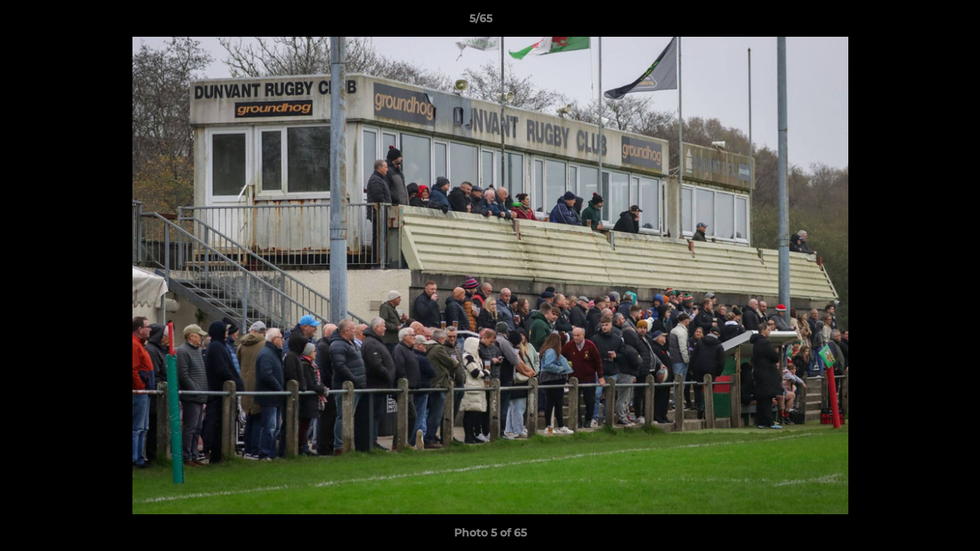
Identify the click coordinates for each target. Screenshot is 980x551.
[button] (916, 22)
